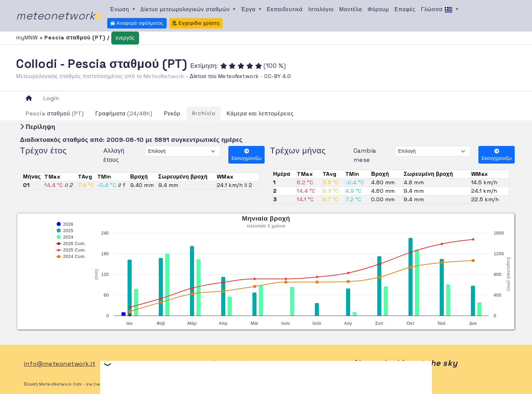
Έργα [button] (249, 9)
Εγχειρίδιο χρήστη (196, 23)
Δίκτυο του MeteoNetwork (224, 76)
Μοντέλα (351, 9)
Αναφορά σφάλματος (137, 23)
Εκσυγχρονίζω (246, 155)
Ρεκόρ (172, 114)
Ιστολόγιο (321, 9)
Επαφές (405, 9)
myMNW (28, 37)
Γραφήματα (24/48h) (124, 114)
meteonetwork (59, 16)
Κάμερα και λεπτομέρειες (260, 114)
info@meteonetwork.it (60, 364)
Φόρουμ (378, 9)
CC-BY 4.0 (278, 76)
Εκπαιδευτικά (285, 9)
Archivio (204, 113)
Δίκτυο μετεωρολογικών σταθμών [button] (186, 9)
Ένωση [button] (120, 9)
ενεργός (125, 38)
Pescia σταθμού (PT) (55, 114)
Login (51, 98)
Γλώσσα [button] (438, 10)
